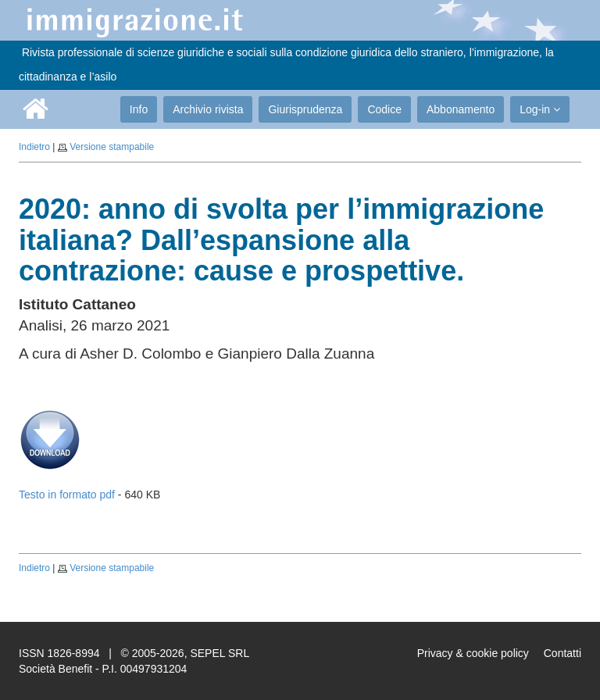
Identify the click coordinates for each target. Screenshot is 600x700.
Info (139, 109)
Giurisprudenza (305, 109)
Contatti (562, 653)
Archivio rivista (208, 109)
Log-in (540, 109)
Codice (384, 109)
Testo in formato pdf (67, 495)
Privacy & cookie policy (473, 653)
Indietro (34, 147)
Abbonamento (461, 109)
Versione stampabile (112, 147)
